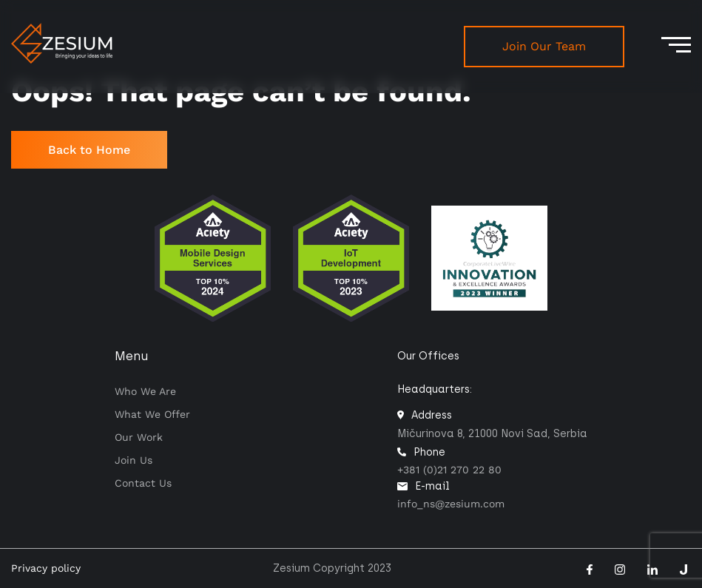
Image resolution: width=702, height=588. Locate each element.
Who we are (145, 391)
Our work (139, 437)
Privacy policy (46, 568)
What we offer (152, 414)
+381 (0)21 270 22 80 (449, 470)
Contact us (143, 483)
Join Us (134, 460)
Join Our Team (544, 46)
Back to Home (89, 150)
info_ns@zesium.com (451, 504)
